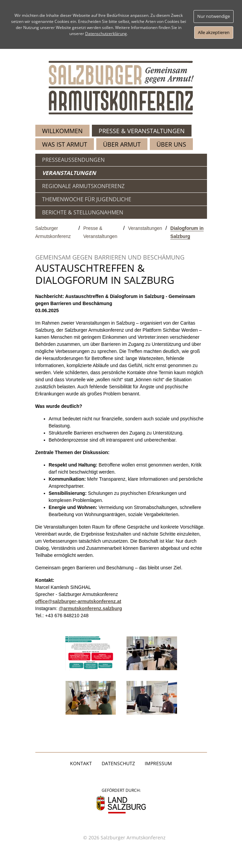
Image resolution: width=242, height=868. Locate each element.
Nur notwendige (214, 16)
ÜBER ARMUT (122, 144)
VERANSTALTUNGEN (69, 173)
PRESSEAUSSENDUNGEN (73, 160)
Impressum (158, 763)
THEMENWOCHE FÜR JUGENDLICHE (87, 199)
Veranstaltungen (145, 228)
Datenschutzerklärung (106, 34)
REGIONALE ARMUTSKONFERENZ (83, 186)
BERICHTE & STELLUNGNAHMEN (83, 212)
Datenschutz (118, 763)
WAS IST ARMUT (65, 144)
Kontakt (81, 763)
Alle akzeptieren (214, 32)
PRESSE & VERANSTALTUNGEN (142, 131)
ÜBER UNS (171, 144)
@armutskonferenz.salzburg (91, 608)
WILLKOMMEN (62, 131)
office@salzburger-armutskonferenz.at (78, 601)
